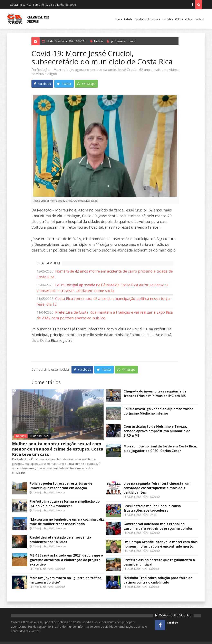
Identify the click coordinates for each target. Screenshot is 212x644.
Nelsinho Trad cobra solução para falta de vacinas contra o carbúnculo (158, 580)
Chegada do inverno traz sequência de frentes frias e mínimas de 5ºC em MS (155, 394)
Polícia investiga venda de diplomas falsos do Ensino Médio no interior (158, 411)
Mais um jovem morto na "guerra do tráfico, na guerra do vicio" (66, 580)
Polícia (179, 19)
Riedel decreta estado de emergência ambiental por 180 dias (60, 540)
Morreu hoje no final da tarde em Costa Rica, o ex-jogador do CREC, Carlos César (160, 448)
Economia (154, 19)
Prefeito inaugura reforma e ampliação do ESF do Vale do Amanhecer (65, 504)
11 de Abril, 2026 (39, 436)
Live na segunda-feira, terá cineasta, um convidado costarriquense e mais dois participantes (157, 488)
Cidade (128, 19)
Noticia (99, 41)
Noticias (21, 436)
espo (153, 515)
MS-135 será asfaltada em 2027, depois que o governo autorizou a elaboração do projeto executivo (66, 560)
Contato (199, 19)
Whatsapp (86, 84)
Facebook (42, 84)
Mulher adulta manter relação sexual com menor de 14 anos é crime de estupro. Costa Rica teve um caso (58, 449)
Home (118, 19)
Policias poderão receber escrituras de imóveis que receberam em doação (61, 486)
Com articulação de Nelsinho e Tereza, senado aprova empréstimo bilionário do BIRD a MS (157, 431)
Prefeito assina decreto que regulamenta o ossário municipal (159, 562)
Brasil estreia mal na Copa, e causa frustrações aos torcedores (152, 508)
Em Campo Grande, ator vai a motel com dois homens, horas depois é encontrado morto (161, 544)
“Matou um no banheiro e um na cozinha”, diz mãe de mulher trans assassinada (67, 522)
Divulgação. (86, 201)
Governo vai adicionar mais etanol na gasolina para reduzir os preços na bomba (158, 526)
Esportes (167, 19)
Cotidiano (140, 19)
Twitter (64, 84)
